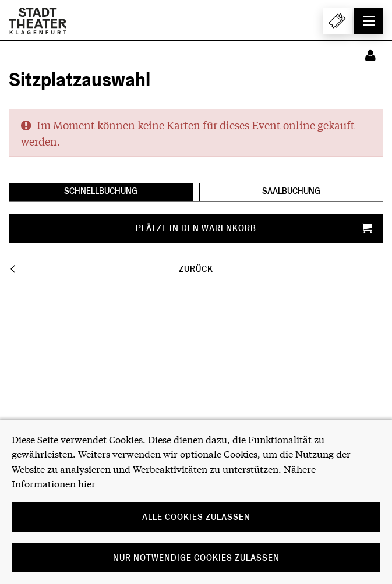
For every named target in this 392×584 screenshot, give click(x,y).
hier (87, 483)
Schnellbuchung (101, 191)
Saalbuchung (291, 191)
